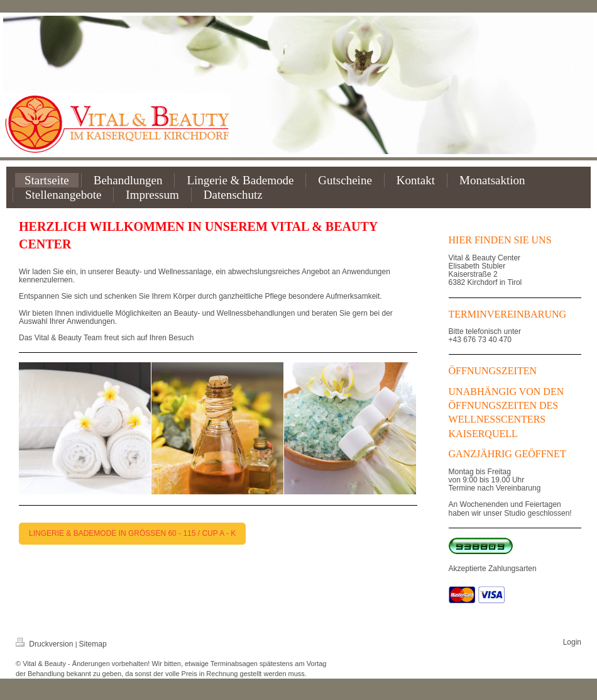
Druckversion (46, 644)
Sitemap (93, 644)
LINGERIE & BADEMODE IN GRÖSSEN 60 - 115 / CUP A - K (132, 533)
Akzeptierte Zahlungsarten (493, 569)
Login (572, 642)
